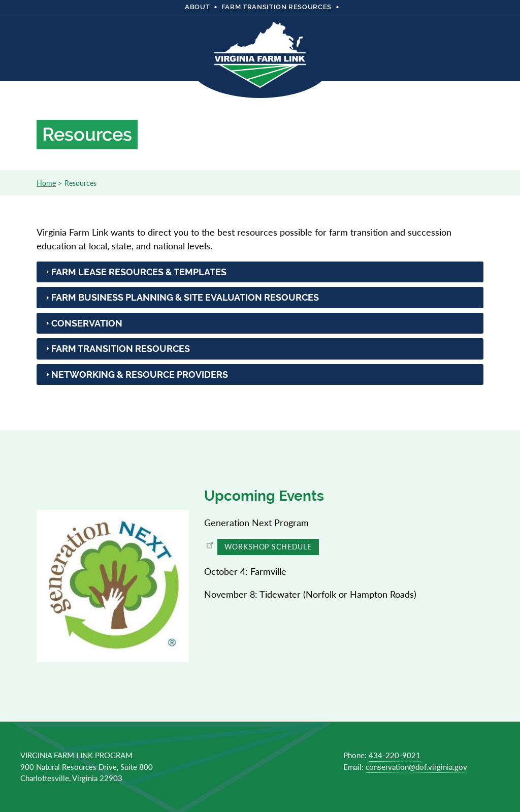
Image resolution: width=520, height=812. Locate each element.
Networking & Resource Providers (140, 375)
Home (46, 183)
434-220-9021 (395, 755)
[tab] (260, 272)
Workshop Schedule (268, 546)
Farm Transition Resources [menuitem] (277, 7)
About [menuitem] (197, 7)
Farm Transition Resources (121, 349)
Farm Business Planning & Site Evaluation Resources (185, 297)
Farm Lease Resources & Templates (139, 272)
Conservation (87, 323)
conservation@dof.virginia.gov (416, 767)
